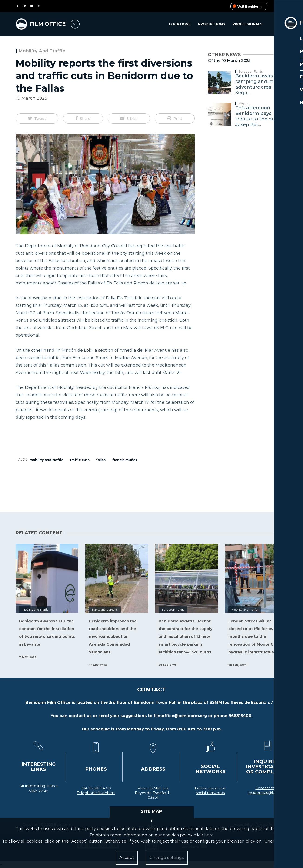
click (33, 790)
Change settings (167, 858)
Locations (179, 24)
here (209, 835)
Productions (211, 24)
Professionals (248, 24)
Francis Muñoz (125, 460)
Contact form (268, 788)
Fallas (101, 460)
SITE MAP (151, 811)
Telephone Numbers (96, 793)
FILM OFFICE (49, 24)
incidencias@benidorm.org (273, 793)
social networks (210, 793)
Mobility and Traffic (42, 51)
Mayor (243, 103)
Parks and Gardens (105, 609)
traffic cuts (80, 460)
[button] (37, 118)
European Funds (251, 72)
